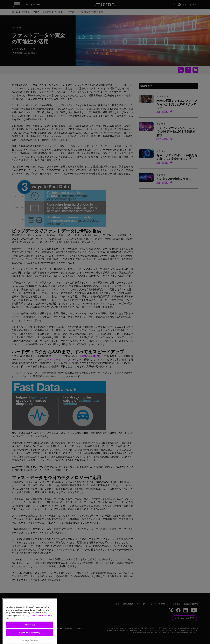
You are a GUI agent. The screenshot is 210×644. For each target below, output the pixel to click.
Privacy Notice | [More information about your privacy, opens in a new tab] (29, 627)
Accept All (30, 636)
